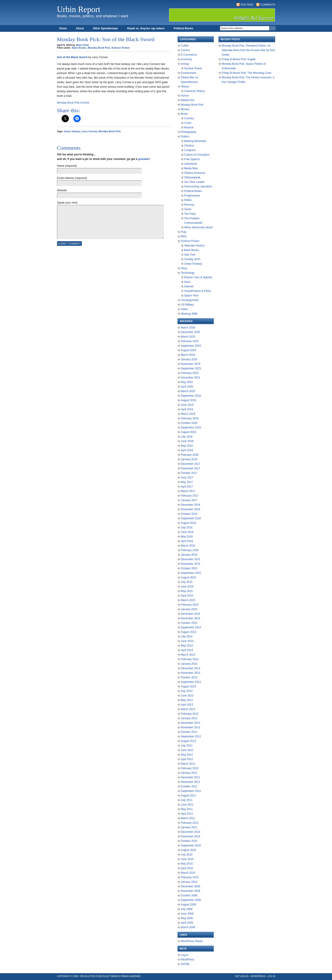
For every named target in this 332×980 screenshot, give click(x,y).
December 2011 (191, 777)
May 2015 (187, 591)
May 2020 (187, 382)
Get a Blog (242, 976)
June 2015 (187, 587)
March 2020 (188, 391)
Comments (268, 5)
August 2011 (188, 796)
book (67, 131)
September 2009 (191, 900)
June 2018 (187, 441)
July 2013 (187, 691)
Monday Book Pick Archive (73, 103)
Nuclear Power (193, 68)
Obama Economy (195, 173)
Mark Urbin (82, 45)
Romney (189, 205)
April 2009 (187, 923)
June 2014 (187, 641)
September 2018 (191, 428)
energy (185, 64)
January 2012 (189, 773)
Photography (189, 132)
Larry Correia (89, 131)
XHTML (186, 964)
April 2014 (187, 650)
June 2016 (187, 532)
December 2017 (191, 464)
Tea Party (190, 214)
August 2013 (188, 686)
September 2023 (191, 368)
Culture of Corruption (197, 155)
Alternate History (194, 246)
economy (186, 59)
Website (62, 190)
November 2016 (191, 509)
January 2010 (189, 882)
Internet (189, 286)
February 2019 (190, 418)
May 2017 (187, 482)
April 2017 (187, 487)
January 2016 (189, 555)
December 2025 (191, 332)
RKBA (188, 200)
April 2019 (187, 409)
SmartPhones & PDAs (198, 291)
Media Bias (191, 168)
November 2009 (191, 891)
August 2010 (188, 850)
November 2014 (191, 618)
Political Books (183, 28)
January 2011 (189, 827)
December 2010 (191, 832)
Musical (189, 127)
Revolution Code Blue (95, 976)
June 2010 (187, 859)
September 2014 (191, 627)
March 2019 (188, 414)
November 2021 (191, 378)
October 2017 (189, 473)
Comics (185, 50)
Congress (190, 150)
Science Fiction (121, 48)
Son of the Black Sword (72, 57)
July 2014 (187, 637)
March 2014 (188, 655)
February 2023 (190, 373)
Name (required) (67, 166)
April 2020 (187, 387)
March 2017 (188, 491)
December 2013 (191, 668)
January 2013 (189, 718)
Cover (188, 123)
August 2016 (188, 523)
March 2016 (188, 546)
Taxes (188, 209)
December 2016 (191, 505)
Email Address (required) (72, 178)
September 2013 (191, 682)
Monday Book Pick (99, 48)
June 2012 (187, 750)
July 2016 (187, 527)
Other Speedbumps (106, 28)
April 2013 (187, 705)
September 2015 (191, 573)
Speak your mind (67, 203)
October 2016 (189, 514)
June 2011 (187, 805)
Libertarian (191, 164)
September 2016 (191, 518)
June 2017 (187, 478)
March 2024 (188, 355)
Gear (187, 282)
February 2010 (190, 877)
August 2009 (188, 905)
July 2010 (187, 855)
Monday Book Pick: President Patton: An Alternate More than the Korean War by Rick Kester (248, 50)
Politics (185, 137)
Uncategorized (190, 300)
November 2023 (191, 364)
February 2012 (190, 768)
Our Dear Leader (195, 182)
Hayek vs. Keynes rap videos (146, 28)
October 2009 (189, 895)
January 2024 (189, 359)
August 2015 (188, 577)
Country (189, 118)
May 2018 (187, 446)
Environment (188, 73)
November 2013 (191, 673)
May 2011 (187, 809)
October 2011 (189, 786)
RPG (184, 236)
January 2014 (189, 664)
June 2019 (187, 405)
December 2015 (191, 559)
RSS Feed (247, 5)
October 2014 (189, 623)
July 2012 (187, 746)
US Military (187, 305)
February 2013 (190, 714)
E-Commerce (189, 55)
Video (184, 309)
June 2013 (187, 696)
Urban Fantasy (193, 264)
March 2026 (188, 328)
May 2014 (187, 646)
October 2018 (189, 423)
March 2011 (188, 818)
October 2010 (189, 841)
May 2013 (187, 700)
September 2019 (191, 396)
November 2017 (191, 468)
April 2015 (187, 596)
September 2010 (191, 846)
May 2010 (187, 864)
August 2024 (188, 350)
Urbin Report (79, 9)
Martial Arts (188, 100)
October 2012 (189, 732)
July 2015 (187, 582)
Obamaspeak (192, 177)
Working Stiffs (189, 314)
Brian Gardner (131, 976)
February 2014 (190, 659)
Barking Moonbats (195, 141)
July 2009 (187, 909)
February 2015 (190, 605)
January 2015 (189, 609)
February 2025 (190, 341)
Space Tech (191, 296)
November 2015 (191, 564)
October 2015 (189, 568)
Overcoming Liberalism (198, 187)
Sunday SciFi (192, 259)
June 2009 (187, 914)
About (80, 28)
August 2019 (188, 400)
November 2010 (191, 836)
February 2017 (190, 496)
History (185, 87)
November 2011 (191, 782)
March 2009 (188, 927)
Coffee (185, 46)
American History (195, 91)
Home (63, 28)
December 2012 (191, 723)
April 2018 (187, 450)
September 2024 (191, 346)
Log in (185, 955)
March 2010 (188, 873)
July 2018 (187, 437)
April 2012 (187, 759)
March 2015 (188, 600)
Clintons (189, 146)
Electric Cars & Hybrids (198, 277)
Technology (188, 273)
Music (184, 114)
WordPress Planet (192, 941)
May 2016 (187, 537)
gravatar (144, 159)
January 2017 (189, 500)
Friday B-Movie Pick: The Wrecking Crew (247, 73)
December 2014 (191, 614)
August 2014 (188, 632)
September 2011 (191, 791)
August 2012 (188, 741)
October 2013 (189, 677)
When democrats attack (199, 227)
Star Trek (190, 255)
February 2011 (190, 823)
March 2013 (188, 709)
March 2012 (188, 764)
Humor (185, 96)
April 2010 (187, 868)
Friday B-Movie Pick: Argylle (239, 59)
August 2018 (188, 432)
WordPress (188, 960)
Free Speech (192, 159)
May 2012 (187, 755)
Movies (185, 109)
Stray (184, 268)
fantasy (76, 131)
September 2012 (191, 736)
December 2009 (191, 886)
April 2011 (187, 814)
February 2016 (190, 550)
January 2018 (189, 459)
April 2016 (187, 541)
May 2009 (187, 918)
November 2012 (191, 727)
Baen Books (79, 48)
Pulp (184, 232)
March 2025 (188, 337)
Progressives (192, 196)
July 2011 (187, 800)
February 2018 (190, 455)
